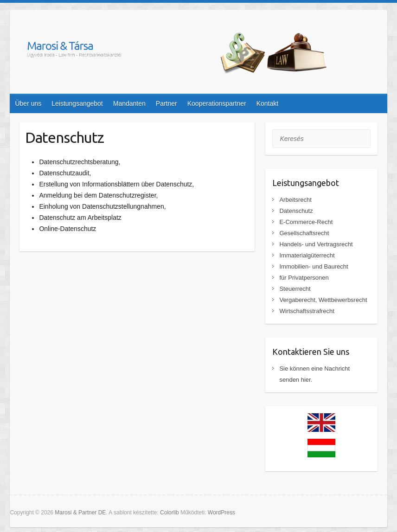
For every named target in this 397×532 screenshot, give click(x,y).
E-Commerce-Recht (306, 222)
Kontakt (267, 103)
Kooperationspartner (217, 103)
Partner (166, 103)
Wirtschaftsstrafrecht (307, 311)
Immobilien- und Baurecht (314, 266)
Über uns (28, 103)
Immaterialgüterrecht (307, 255)
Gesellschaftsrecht (304, 233)
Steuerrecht (295, 289)
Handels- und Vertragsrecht (316, 244)
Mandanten (129, 103)
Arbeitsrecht (295, 200)
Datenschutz (296, 211)
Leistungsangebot (77, 103)
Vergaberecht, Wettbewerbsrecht (323, 300)
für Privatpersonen (304, 278)
